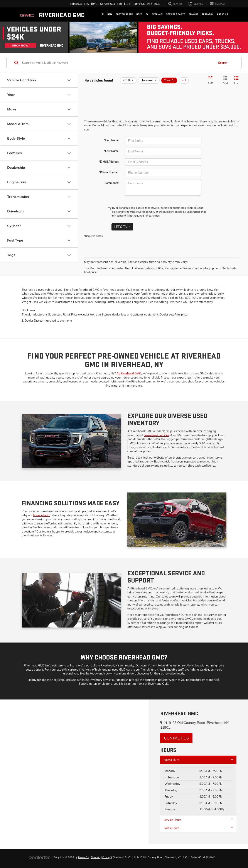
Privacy (106, 857)
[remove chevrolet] (149, 80)
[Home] (103, 14)
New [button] (110, 14)
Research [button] (208, 14)
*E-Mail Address (109, 162)
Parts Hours (198, 828)
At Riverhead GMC (129, 373)
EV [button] (147, 14)
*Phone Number (109, 172)
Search (223, 63)
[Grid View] (224, 80)
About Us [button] (222, 14)
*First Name (111, 140)
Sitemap (96, 857)
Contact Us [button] (176, 738)
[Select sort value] (212, 80)
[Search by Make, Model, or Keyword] (118, 63)
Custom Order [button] (124, 14)
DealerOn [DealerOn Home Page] (84, 857)
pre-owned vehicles (156, 435)
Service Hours (198, 820)
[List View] (236, 80)
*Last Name (111, 151)
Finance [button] (193, 14)
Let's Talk (122, 227)
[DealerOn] (40, 857)
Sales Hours (198, 760)
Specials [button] (157, 14)
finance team (42, 515)
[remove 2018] (128, 80)
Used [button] (139, 14)
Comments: (112, 183)
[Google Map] (74, 772)
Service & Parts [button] (176, 14)
